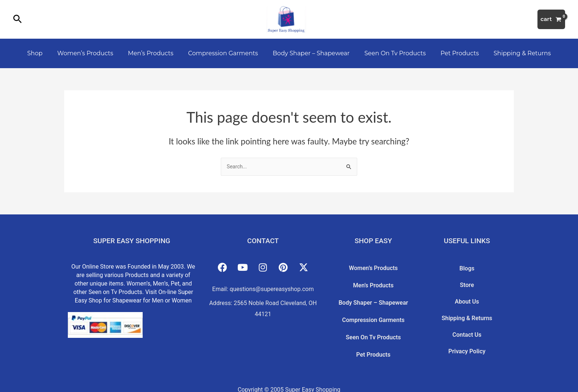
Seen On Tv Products (391, 53)
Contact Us (467, 316)
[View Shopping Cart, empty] (551, 19)
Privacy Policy (467, 328)
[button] (18, 20)
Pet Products (452, 53)
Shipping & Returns (512, 53)
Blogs (467, 267)
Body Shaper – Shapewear (310, 53)
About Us (467, 291)
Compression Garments (224, 53)
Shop (45, 53)
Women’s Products (93, 53)
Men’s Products (155, 53)
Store (467, 279)
